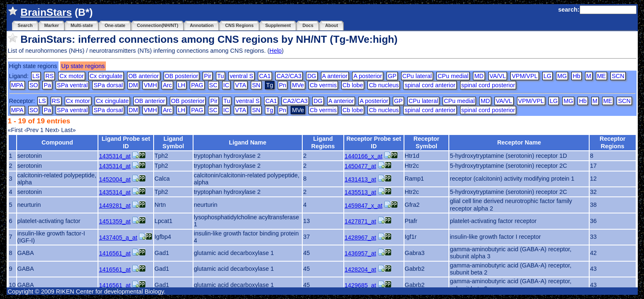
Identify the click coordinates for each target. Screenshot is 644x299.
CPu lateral (417, 76)
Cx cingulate (106, 76)
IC (226, 85)
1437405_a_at (118, 238)
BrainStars (46, 12)
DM (133, 85)
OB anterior (144, 76)
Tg (270, 110)
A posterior (368, 76)
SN (256, 85)
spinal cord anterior (430, 85)
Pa (47, 85)
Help (276, 51)
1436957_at (360, 253)
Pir (208, 76)
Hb (576, 76)
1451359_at (115, 221)
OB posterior (182, 76)
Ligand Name (247, 142)
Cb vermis (323, 85)
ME (602, 76)
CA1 (265, 76)
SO (34, 85)
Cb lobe (353, 85)
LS (36, 76)
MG (562, 76)
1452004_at (115, 179)
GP (392, 76)
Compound (57, 142)
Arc (167, 85)
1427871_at (360, 221)
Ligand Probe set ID (126, 142)
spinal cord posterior (488, 85)
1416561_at (115, 253)
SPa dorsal (108, 85)
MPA (17, 85)
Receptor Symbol (426, 142)
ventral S (241, 76)
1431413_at (360, 179)
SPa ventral (72, 85)
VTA (241, 85)
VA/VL (498, 76)
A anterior (335, 76)
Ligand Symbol (173, 142)
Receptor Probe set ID (374, 142)
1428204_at (360, 270)
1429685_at (360, 285)
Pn (283, 85)
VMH (150, 85)
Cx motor (71, 76)
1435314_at (115, 156)
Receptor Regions (612, 142)
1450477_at (360, 166)
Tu (220, 76)
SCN (618, 76)
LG (547, 76)
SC (213, 85)
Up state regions (83, 66)
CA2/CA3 (289, 76)
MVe (298, 85)
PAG (197, 85)
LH (181, 85)
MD (479, 76)
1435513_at (360, 192)
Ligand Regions (323, 142)
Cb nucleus (384, 85)
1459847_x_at (364, 206)
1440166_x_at (364, 156)
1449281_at (115, 206)
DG (312, 76)
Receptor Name (519, 142)
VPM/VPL (524, 76)
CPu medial (453, 76)
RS (49, 76)
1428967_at (360, 238)
